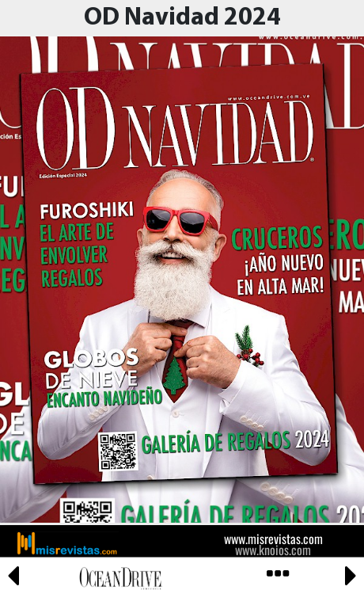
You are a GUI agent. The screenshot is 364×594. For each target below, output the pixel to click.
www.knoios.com (273, 550)
